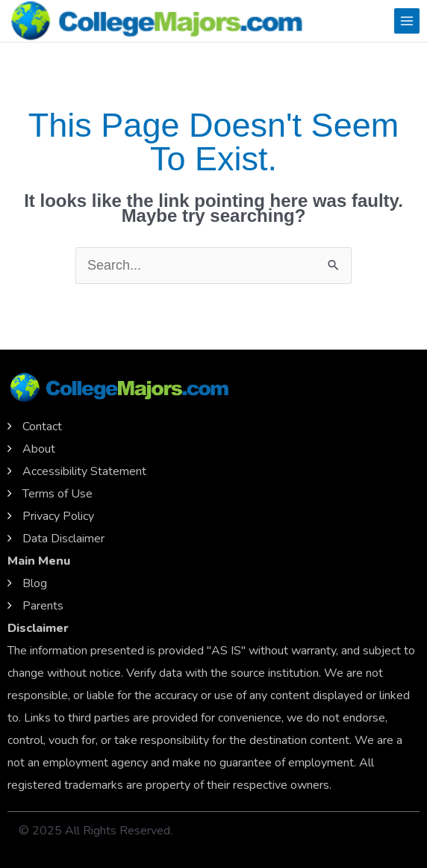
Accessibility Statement (84, 471)
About (39, 449)
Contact (42, 427)
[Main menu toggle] (407, 21)
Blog (35, 583)
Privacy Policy (58, 516)
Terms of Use (57, 494)
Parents (43, 606)
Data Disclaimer (63, 539)
